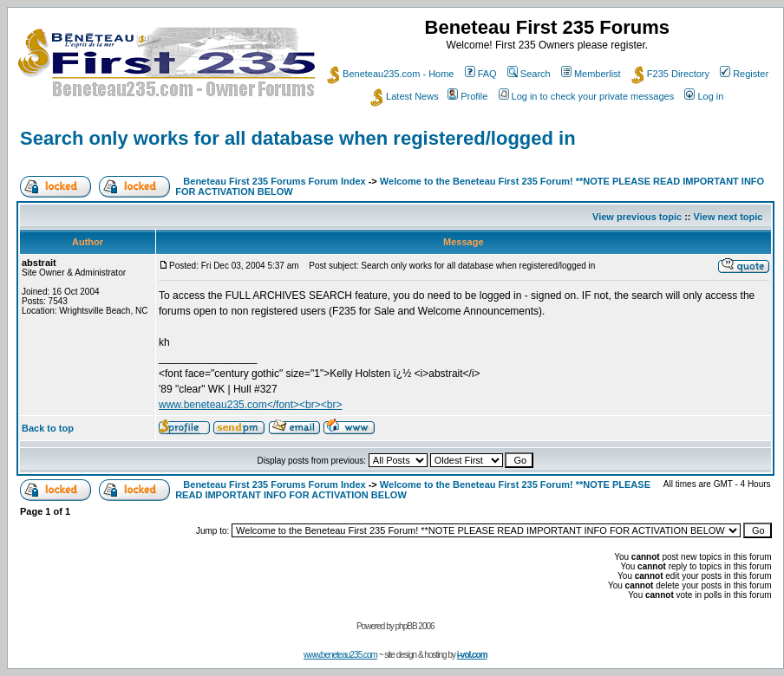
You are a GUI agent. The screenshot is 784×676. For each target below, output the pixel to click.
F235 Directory (670, 74)
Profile (467, 96)
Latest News (405, 96)
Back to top (48, 428)
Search (529, 74)
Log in (704, 96)
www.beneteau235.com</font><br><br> (250, 405)
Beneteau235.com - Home (390, 74)
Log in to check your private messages (587, 96)
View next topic (728, 217)
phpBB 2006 (415, 626)
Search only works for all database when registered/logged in (298, 138)
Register (744, 74)
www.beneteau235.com (340, 655)
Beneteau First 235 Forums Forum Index (274, 181)
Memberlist (591, 74)
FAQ (481, 74)
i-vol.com (472, 655)
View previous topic (637, 217)
